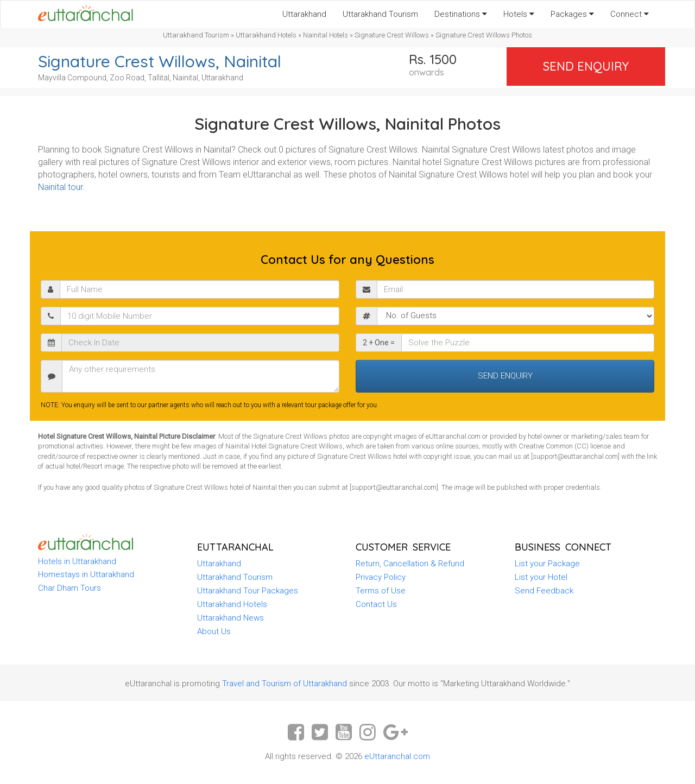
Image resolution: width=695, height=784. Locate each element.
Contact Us (376, 604)
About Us (214, 631)
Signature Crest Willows (392, 35)
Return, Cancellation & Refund (410, 564)
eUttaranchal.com (397, 756)
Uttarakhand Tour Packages (248, 591)
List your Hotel (541, 577)
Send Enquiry (586, 66)
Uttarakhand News (230, 618)
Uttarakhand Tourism (380, 14)
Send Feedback (544, 591)
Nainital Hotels (326, 35)
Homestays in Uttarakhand (86, 574)
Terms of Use (381, 591)
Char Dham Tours (69, 588)
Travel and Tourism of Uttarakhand (285, 684)
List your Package (547, 564)
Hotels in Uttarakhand (77, 561)
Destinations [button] (461, 14)
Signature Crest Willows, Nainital (160, 61)
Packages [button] (572, 14)
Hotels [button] (519, 14)
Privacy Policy (381, 577)
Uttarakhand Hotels (266, 35)
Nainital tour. (61, 187)
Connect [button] (630, 14)
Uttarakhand (304, 14)
